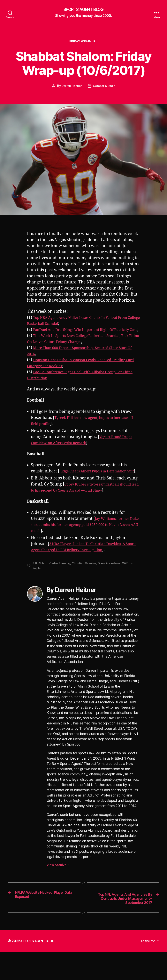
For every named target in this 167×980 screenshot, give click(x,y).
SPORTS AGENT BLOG (83, 10)
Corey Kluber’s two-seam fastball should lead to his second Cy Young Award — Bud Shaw (80, 504)
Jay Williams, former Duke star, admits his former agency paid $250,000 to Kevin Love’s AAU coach (83, 545)
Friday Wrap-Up (84, 43)
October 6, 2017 (104, 88)
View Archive (58, 885)
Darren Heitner (71, 88)
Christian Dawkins (86, 583)
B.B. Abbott (41, 583)
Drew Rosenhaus (112, 583)
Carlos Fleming (61, 583)
